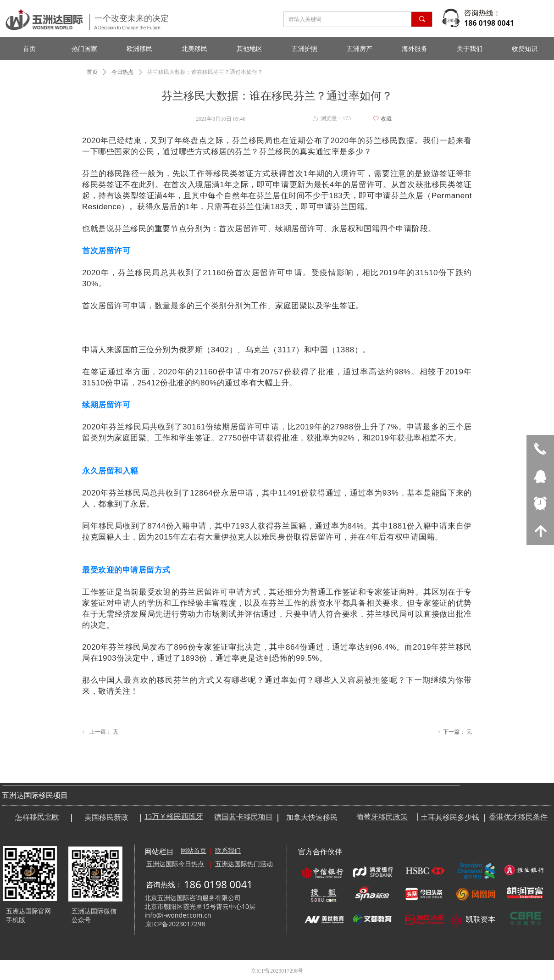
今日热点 (122, 72)
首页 (92, 72)
